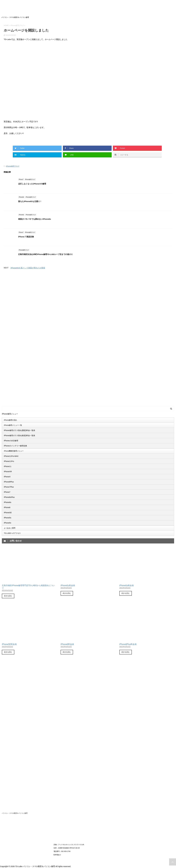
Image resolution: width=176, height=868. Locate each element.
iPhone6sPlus (9, 497)
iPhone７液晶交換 (26, 237)
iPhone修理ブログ (13, 166)
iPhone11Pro (9, 461)
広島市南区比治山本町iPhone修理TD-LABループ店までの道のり (45, 254)
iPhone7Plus (9, 487)
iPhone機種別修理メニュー (14, 451)
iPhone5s (8, 518)
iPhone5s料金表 (127, 585)
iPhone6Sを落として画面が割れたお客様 (28, 268)
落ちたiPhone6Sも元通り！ (30, 201)
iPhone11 (8, 466)
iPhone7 (7, 492)
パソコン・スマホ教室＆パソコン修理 (15, 813)
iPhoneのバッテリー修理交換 (15, 446)
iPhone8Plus (9, 482)
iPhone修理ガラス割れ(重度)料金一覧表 (19, 430)
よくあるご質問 (10, 528)
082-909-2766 (66, 851)
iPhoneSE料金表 (9, 644)
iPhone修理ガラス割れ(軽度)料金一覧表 (19, 436)
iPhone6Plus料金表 (128, 644)
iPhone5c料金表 (68, 585)
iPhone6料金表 (67, 644)
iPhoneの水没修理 (11, 441)
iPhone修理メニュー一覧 (13, 425)
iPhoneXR (8, 472)
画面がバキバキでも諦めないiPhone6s (35, 219)
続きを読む (8, 596)
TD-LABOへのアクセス (12, 533)
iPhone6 (7, 507)
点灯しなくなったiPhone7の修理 (32, 184)
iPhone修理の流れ (10, 420)
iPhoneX (7, 477)
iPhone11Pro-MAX (11, 456)
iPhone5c (8, 523)
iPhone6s (8, 502)
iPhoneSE (8, 513)
